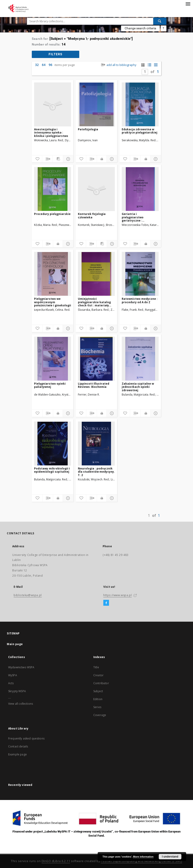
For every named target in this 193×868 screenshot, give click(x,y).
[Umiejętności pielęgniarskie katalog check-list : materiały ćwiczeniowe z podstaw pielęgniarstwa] (96, 274)
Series (97, 707)
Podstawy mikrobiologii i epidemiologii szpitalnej (52, 470)
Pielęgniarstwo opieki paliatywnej (50, 385)
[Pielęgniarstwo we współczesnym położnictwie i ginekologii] (53, 274)
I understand (170, 857)
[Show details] (68, 159)
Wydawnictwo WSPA (21, 667)
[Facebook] (106, 603)
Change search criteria (140, 28)
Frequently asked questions (26, 738)
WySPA (13, 675)
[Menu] (188, 4)
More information (143, 857)
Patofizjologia (88, 129)
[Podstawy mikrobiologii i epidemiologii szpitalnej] (53, 444)
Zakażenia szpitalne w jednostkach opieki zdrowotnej (138, 387)
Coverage (100, 715)
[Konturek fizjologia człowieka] (96, 189)
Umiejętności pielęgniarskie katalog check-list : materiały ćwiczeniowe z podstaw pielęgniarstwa (95, 302)
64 (44, 65)
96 (50, 65)
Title (96, 667)
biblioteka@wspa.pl (28, 595)
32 (37, 65)
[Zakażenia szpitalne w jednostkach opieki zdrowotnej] (140, 359)
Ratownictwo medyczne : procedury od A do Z (140, 300)
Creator (98, 675)
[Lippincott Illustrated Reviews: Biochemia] (96, 359)
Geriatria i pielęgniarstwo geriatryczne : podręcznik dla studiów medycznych (139, 217)
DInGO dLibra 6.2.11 (56, 861)
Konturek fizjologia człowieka (92, 216)
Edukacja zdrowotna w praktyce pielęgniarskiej (140, 131)
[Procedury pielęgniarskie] (53, 189)
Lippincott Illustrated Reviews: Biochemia (94, 385)
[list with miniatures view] (149, 65)
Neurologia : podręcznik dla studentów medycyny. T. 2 (96, 472)
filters (56, 54)
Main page (15, 644)
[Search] (160, 21)
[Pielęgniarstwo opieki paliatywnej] (53, 359)
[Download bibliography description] (47, 159)
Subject (98, 691)
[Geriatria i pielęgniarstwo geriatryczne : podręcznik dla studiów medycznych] (140, 189)
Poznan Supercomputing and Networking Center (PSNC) (141, 861)
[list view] (156, 65)
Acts (11, 683)
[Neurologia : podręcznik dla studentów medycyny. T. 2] (96, 444)
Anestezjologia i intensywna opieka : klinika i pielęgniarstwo (51, 132)
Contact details (18, 746)
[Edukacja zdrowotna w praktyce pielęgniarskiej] (140, 104)
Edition (98, 699)
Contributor (101, 683)
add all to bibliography (118, 65)
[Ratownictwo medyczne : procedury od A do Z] (140, 274)
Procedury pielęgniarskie (52, 214)
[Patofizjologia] (96, 104)
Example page (17, 754)
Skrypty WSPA (17, 691)
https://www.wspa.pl (118, 595)
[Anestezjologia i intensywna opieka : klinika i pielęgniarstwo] (53, 104)
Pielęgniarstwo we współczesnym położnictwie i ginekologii (53, 302)
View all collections (21, 704)
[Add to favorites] (37, 159)
